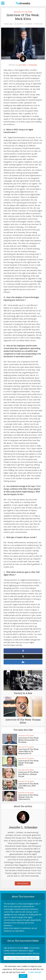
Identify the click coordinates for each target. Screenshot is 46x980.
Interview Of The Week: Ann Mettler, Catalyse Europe (28, 776)
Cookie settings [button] (35, 972)
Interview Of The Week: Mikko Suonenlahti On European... (28, 741)
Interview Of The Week (23, 12)
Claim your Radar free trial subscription (22, 959)
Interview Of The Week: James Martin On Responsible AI (28, 753)
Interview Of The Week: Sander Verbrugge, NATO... (29, 763)
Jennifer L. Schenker (25, 24)
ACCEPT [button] (23, 976)
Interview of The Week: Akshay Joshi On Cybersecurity (28, 798)
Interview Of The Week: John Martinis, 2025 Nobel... (28, 787)
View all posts (23, 885)
